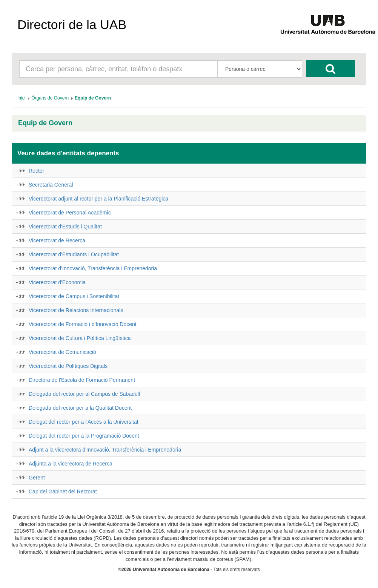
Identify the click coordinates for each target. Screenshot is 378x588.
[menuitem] (21, 98)
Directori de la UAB (72, 24)
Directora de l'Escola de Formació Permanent (82, 380)
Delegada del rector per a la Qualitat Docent (80, 408)
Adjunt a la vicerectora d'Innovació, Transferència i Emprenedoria (105, 450)
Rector (36, 171)
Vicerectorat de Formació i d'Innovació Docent (83, 324)
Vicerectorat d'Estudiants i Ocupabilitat (74, 254)
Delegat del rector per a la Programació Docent (84, 436)
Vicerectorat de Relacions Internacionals (76, 310)
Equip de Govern (45, 123)
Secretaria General (51, 185)
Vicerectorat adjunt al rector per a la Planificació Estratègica (98, 199)
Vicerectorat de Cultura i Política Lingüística (80, 338)
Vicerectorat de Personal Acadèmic (70, 213)
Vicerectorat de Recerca (57, 240)
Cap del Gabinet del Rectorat (63, 492)
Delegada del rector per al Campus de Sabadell (84, 394)
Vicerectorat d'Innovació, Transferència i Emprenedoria (93, 268)
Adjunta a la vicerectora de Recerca (71, 464)
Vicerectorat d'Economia (57, 282)
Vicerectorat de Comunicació (62, 352)
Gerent (37, 478)
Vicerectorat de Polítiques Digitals (68, 366)
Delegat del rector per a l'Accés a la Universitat (84, 422)
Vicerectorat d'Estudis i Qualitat (65, 227)
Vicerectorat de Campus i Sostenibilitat (74, 296)
